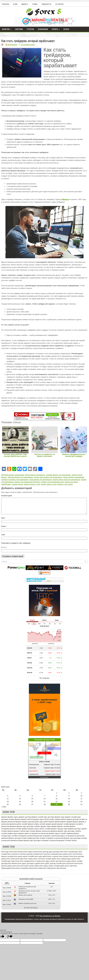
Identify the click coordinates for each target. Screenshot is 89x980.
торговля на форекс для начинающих (15, 480)
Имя (3, 521)
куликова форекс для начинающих (58, 475)
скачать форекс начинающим (73, 477)
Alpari (15, 4)
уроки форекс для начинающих (41, 480)
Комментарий (7, 496)
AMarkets (25, 4)
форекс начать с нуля (49, 484)
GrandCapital (47, 4)
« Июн (4, 810)
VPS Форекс (59, 4)
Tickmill (35, 4)
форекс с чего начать (65, 484)
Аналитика (7, 29)
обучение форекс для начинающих (20, 477)
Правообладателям (9, 34)
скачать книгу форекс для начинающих (48, 477)
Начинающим (43, 29)
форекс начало (18, 484)
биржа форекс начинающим (14, 475)
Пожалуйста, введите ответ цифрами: (16, 546)
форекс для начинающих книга (53, 482)
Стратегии (30, 29)
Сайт (3, 538)
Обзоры (66, 29)
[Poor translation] (9, 940)
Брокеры (57, 29)
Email (4, 530)
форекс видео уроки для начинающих (67, 480)
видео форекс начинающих (35, 475)
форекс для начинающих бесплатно (28, 482)
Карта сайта (24, 34)
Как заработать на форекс (50, 919)
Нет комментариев (28, 45)
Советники (19, 29)
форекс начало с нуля (32, 484)
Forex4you (6, 4)
